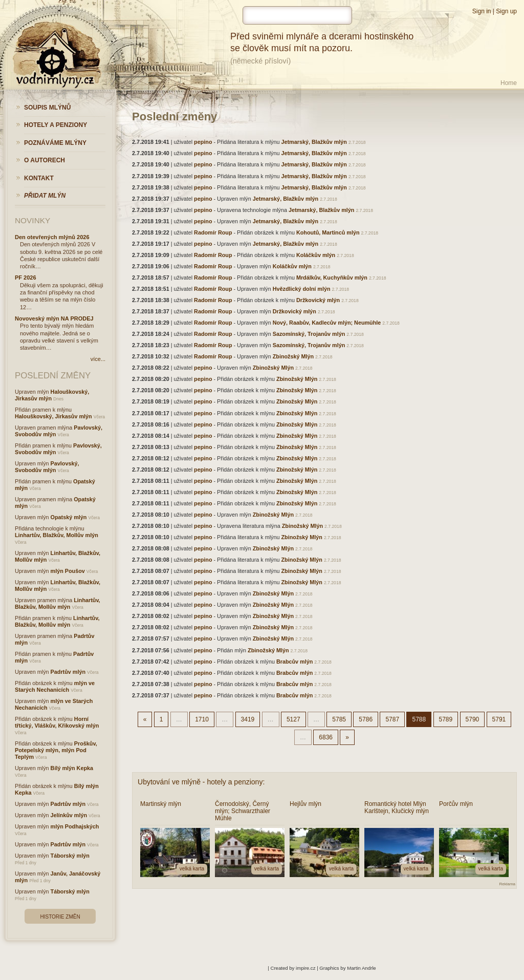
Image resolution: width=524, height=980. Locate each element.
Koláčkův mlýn (316, 255)
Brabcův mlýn (294, 662)
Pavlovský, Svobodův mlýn (47, 467)
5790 (473, 719)
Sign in (482, 11)
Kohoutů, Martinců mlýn (328, 232)
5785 (339, 719)
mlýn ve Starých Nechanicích (55, 686)
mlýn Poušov (68, 571)
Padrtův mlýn (68, 672)
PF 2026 (26, 278)
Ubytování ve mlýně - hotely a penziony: (201, 782)
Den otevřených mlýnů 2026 (52, 237)
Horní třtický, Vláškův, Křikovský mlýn (57, 722)
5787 (392, 719)
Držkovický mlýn (318, 300)
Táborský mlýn (70, 856)
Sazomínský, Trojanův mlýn (309, 334)
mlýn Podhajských (75, 826)
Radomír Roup (213, 232)
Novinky (32, 220)
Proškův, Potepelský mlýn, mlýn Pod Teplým (56, 750)
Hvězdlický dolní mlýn (302, 289)
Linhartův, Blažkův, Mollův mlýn (57, 535)
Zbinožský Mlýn (293, 356)
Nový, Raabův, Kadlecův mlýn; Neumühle (327, 323)
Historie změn (60, 917)
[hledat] (297, 15)
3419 (248, 719)
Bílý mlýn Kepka (72, 768)
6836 (326, 737)
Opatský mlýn (69, 517)
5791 (499, 719)
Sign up (506, 11)
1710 (202, 719)
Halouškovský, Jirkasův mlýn (53, 416)
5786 (366, 719)
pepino (203, 142)
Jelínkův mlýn (69, 815)
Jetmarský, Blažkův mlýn (314, 142)
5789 (446, 719)
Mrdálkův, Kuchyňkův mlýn (332, 278)
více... (98, 359)
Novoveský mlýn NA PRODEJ (54, 318)
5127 (293, 719)
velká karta (192, 869)
